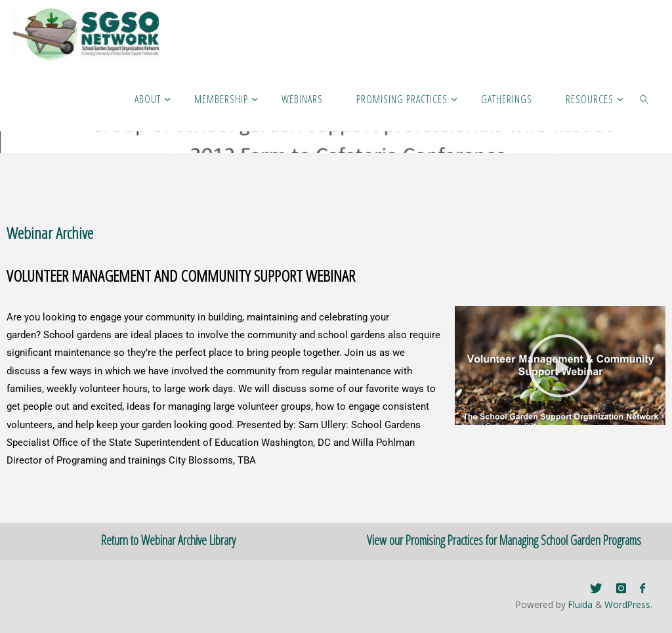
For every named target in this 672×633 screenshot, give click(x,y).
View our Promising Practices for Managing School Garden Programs (504, 540)
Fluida (579, 604)
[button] (560, 366)
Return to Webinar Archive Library (168, 540)
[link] (645, 98)
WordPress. (628, 604)
